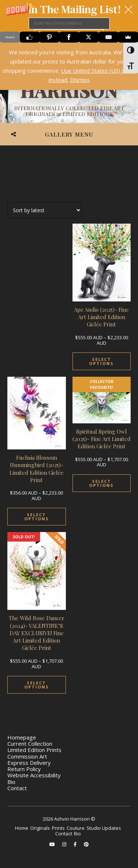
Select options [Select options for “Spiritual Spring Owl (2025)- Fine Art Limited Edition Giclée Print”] (101, 483)
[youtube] (53, 844)
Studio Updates (104, 828)
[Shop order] (45, 210)
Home (22, 828)
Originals (40, 828)
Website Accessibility (34, 775)
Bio (11, 782)
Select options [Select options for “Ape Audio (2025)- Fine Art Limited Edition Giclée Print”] (101, 361)
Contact (17, 788)
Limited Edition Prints (34, 750)
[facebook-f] (76, 844)
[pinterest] (86, 844)
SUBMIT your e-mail (69, 35)
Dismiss (80, 80)
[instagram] (65, 844)
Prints (58, 828)
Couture (76, 828)
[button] (69, 21)
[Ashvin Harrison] (69, 90)
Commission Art (27, 756)
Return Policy (24, 769)
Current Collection (30, 744)
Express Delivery (29, 763)
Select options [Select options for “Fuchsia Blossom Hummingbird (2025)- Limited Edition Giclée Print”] (37, 517)
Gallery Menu (69, 134)
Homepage (22, 737)
